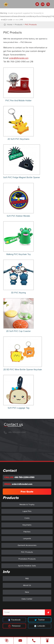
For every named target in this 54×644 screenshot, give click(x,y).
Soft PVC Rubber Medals (18, 216)
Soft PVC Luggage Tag (18, 408)
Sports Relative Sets (27, 566)
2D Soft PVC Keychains (18, 139)
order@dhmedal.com (19, 58)
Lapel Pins (27, 511)
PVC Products (31, 25)
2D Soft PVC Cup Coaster (18, 331)
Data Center (27, 599)
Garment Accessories (27, 545)
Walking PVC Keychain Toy (18, 254)
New (27, 592)
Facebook (14, 620)
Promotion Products (27, 559)
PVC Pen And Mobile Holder (18, 101)
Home (10, 25)
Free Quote (27, 492)
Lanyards (27, 539)
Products (19, 25)
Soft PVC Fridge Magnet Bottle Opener (22, 177)
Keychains (27, 525)
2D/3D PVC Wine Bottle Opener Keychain (23, 370)
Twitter (40, 620)
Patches (27, 532)
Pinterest (14, 626)
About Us (27, 585)
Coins (27, 518)
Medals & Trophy (27, 505)
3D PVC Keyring (18, 293)
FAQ (27, 579)
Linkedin (40, 626)
